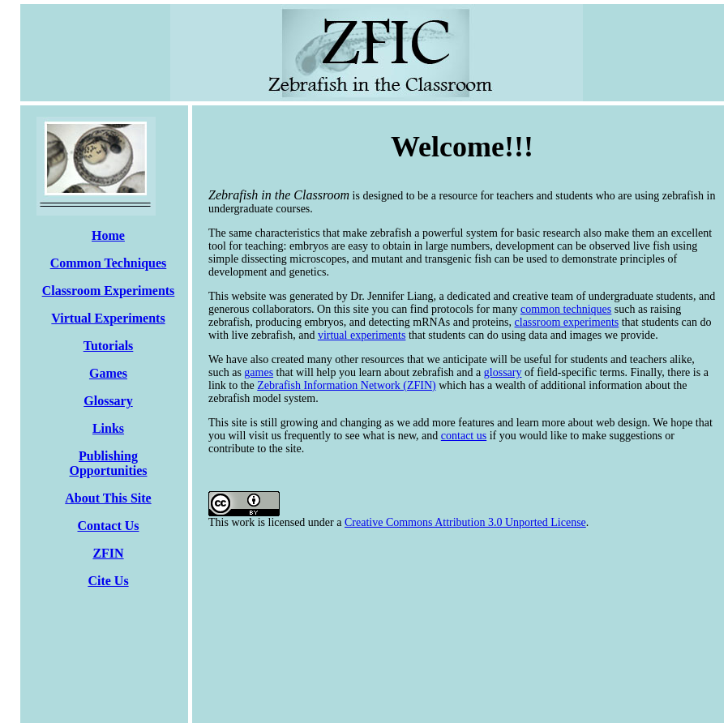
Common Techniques (109, 263)
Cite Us (108, 581)
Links (108, 428)
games (259, 372)
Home (108, 235)
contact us (464, 436)
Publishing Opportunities (108, 463)
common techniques (566, 309)
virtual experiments (362, 335)
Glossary (108, 401)
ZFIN (108, 553)
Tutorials (109, 346)
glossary (503, 372)
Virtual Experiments (108, 318)
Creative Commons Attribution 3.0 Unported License (465, 522)
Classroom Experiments (109, 291)
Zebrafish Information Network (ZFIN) (346, 385)
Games (108, 373)
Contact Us (109, 526)
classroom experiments (567, 322)
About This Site (108, 498)
